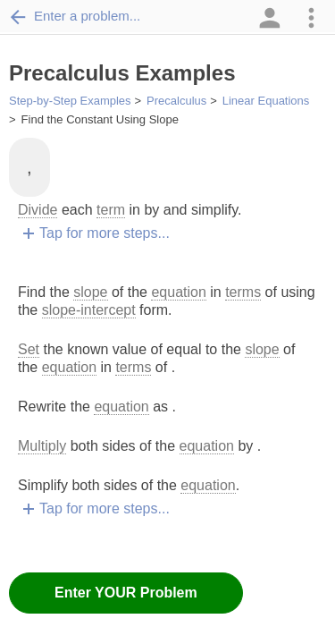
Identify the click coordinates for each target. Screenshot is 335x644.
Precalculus (176, 101)
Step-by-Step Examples (70, 101)
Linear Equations (266, 101)
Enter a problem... (75, 16)
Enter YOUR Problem (126, 593)
